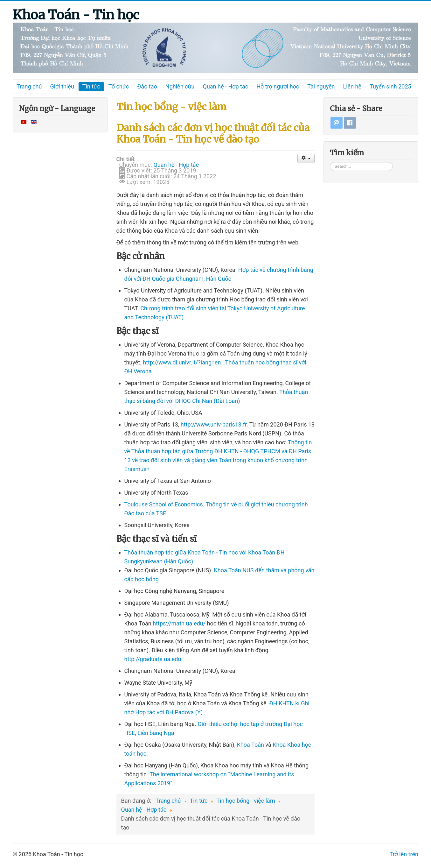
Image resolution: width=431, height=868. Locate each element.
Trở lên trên (404, 854)
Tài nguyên (321, 86)
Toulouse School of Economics (164, 504)
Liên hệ (352, 86)
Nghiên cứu (180, 86)
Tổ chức (119, 86)
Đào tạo (147, 86)
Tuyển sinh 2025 (390, 86)
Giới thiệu (62, 86)
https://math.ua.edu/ (179, 623)
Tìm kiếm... (330, 162)
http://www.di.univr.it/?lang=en (182, 362)
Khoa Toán (250, 745)
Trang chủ (29, 86)
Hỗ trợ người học (278, 86)
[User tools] (306, 158)
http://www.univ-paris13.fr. (214, 424)
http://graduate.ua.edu (153, 659)
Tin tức (91, 86)
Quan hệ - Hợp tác (226, 86)
